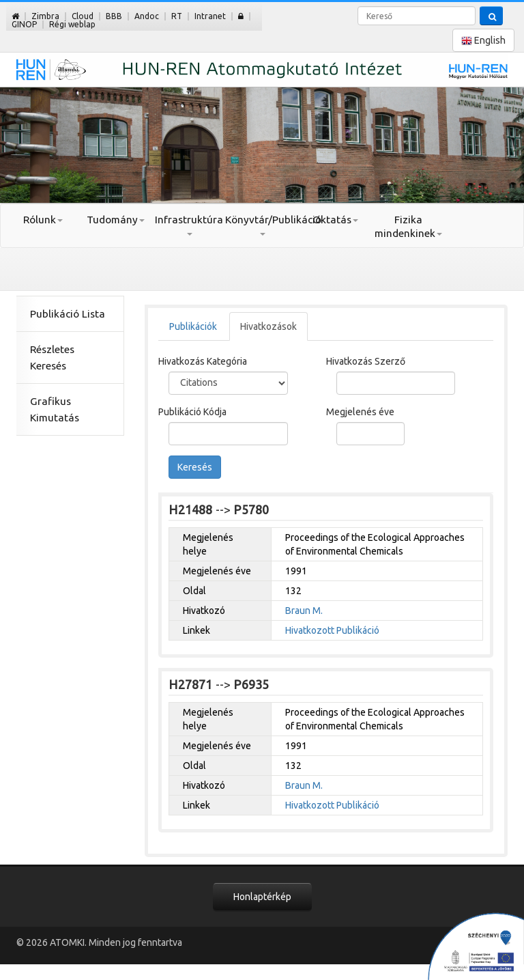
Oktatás (335, 220)
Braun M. (304, 611)
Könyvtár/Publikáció (262, 225)
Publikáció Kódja (192, 412)
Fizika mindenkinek (408, 226)
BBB (114, 16)
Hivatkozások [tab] (268, 326)
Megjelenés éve (360, 412)
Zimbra (45, 16)
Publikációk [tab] (193, 326)
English (483, 41)
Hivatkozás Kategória (203, 361)
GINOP (24, 24)
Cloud (83, 16)
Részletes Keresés (52, 358)
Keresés (195, 467)
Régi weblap (72, 24)
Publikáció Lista (68, 314)
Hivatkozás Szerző (366, 361)
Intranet (210, 16)
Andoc (147, 16)
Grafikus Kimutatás (55, 409)
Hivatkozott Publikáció (332, 630)
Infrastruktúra (189, 225)
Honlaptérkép (262, 897)
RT (177, 16)
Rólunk (43, 220)
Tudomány (116, 220)
